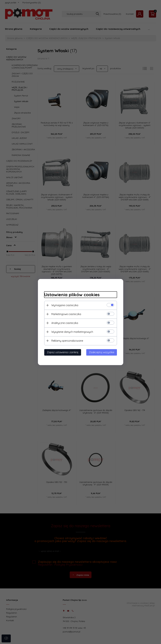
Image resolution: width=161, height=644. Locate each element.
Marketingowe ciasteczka (66, 314)
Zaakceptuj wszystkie (102, 352)
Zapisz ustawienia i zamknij (63, 352)
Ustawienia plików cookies (72, 295)
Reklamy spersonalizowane (67, 341)
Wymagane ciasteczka (65, 305)
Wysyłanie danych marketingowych (72, 332)
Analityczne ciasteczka (65, 323)
